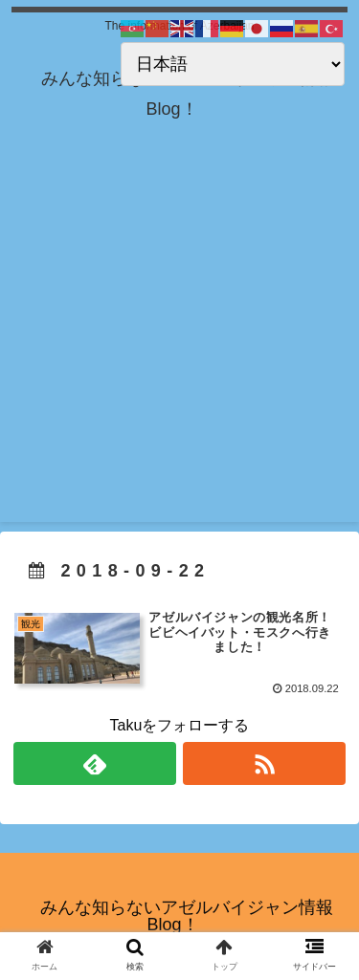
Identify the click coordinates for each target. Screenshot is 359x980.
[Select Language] (233, 64)
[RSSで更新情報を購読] (264, 763)
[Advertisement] (179, 343)
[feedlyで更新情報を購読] (95, 763)
